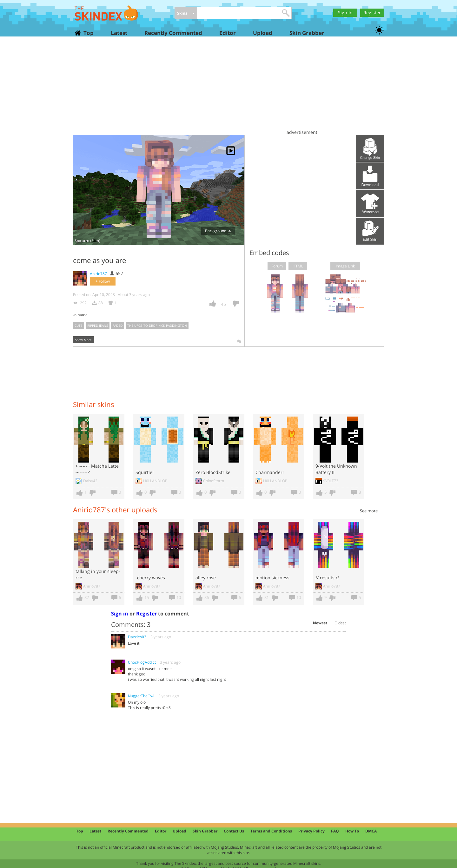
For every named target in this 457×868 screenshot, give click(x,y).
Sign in (120, 614)
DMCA (371, 831)
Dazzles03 (137, 637)
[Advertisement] (228, 89)
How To (352, 831)
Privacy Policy (311, 831)
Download (370, 176)
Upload (263, 33)
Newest (320, 623)
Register (372, 13)
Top (88, 33)
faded (118, 325)
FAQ (335, 831)
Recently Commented (173, 33)
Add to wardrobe (370, 204)
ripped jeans (98, 325)
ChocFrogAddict (142, 662)
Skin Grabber (307, 33)
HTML (298, 266)
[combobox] (186, 13)
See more (369, 511)
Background (218, 231)
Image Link (345, 266)
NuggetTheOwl (141, 696)
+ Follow (103, 281)
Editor (228, 33)
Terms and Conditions (271, 831)
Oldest (340, 623)
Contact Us (234, 831)
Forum (277, 266)
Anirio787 (98, 274)
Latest (119, 33)
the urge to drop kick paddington (157, 325)
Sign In (345, 13)
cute (79, 325)
